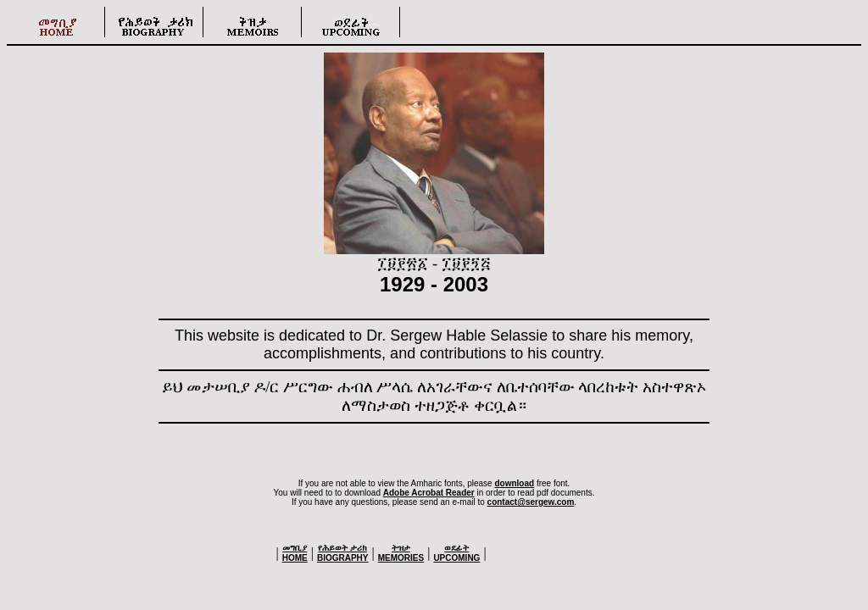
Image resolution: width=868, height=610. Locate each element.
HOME (295, 553)
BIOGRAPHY (343, 553)
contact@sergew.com (531, 502)
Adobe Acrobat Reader (429, 493)
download (514, 483)
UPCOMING (456, 553)
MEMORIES (401, 553)
